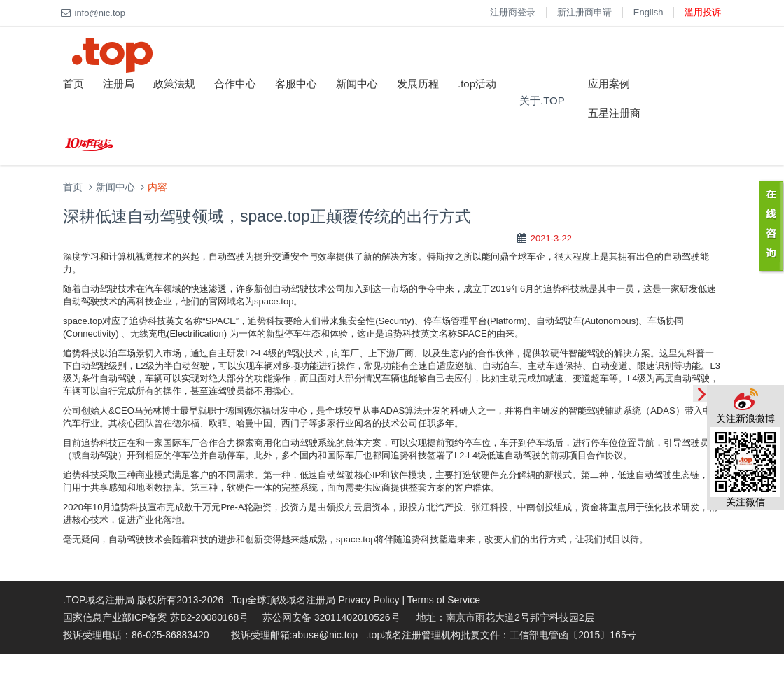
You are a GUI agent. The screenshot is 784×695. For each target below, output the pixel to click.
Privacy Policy (369, 600)
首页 (73, 84)
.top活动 (477, 84)
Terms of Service (444, 600)
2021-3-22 (551, 238)
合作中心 (235, 84)
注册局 (119, 84)
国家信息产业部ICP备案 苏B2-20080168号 (156, 617)
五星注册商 (614, 113)
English (649, 12)
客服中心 (296, 84)
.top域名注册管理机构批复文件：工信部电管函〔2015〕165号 (501, 635)
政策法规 (174, 84)
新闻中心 (357, 84)
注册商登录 (513, 12)
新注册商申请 (584, 12)
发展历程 (418, 84)
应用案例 (609, 84)
